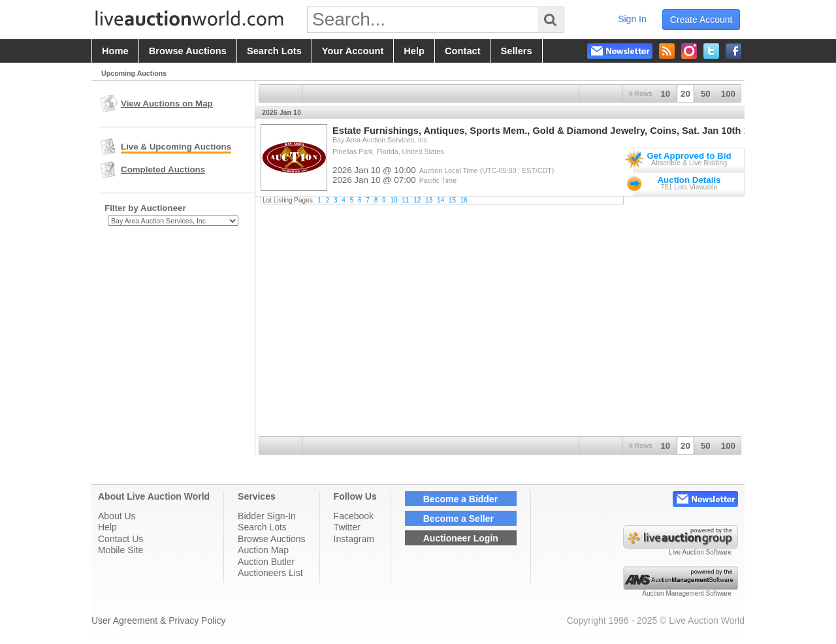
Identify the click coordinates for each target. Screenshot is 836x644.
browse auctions (188, 51)
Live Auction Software (700, 552)
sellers (517, 51)
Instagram (354, 539)
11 (405, 200)
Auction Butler (266, 562)
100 (728, 94)
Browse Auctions (272, 539)
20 (685, 94)
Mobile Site (121, 550)
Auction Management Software (687, 593)
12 (417, 200)
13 (429, 200)
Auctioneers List (270, 573)
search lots (274, 51)
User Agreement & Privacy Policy (158, 620)
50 (706, 94)
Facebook (354, 516)
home (115, 51)
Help (107, 527)
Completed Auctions (163, 169)
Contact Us (121, 539)
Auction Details (689, 180)
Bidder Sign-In (267, 516)
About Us (117, 516)
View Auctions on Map (167, 104)
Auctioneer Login (461, 538)
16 (464, 200)
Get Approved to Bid (689, 156)
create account (701, 20)
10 (665, 94)
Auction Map (263, 550)
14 (441, 200)
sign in (632, 19)
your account (353, 51)
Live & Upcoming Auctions (176, 147)
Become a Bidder (460, 499)
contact (463, 51)
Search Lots (262, 527)
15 (452, 200)
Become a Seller (458, 519)
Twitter (347, 527)
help (414, 51)
